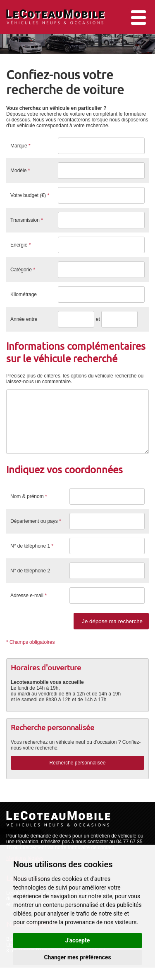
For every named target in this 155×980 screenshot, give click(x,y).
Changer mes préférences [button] (77, 957)
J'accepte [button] (78, 940)
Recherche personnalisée (77, 775)
